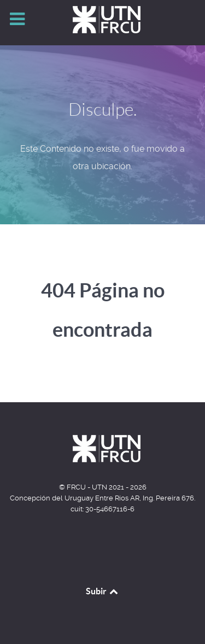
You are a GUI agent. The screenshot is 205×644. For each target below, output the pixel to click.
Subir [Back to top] (103, 591)
